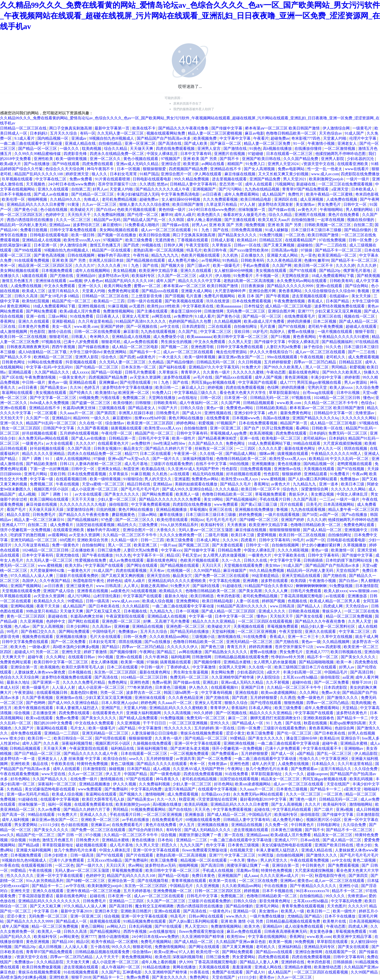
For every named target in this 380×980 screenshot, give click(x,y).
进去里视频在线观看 (230, 179)
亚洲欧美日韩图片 (136, 911)
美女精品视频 (125, 271)
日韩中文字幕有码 (192, 433)
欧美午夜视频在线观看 (34, 708)
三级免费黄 (149, 525)
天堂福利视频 (224, 632)
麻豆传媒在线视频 (240, 174)
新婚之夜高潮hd (155, 586)
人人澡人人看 (77, 947)
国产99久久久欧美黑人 (284, 367)
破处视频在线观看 (92, 845)
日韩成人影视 (223, 240)
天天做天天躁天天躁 (47, 509)
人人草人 (131, 586)
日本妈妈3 (39, 133)
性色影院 (38, 332)
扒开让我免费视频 (278, 428)
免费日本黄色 (204, 876)
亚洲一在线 (36, 316)
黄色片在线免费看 (344, 215)
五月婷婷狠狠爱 (278, 362)
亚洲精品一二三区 (192, 840)
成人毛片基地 (136, 464)
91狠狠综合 (133, 479)
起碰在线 (262, 809)
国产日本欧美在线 (104, 606)
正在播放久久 (253, 255)
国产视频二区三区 (194, 545)
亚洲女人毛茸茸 (136, 316)
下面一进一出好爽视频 (50, 469)
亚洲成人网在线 (269, 967)
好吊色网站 (21, 779)
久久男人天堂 (240, 342)
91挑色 (255, 149)
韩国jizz (197, 520)
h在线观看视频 (144, 591)
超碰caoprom (317, 774)
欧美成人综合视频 (158, 601)
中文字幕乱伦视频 (225, 581)
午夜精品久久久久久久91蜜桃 (344, 337)
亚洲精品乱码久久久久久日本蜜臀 (36, 204)
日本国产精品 (338, 301)
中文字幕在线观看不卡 (323, 748)
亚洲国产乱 (111, 708)
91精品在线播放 (157, 967)
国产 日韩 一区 (71, 835)
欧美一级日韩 (83, 235)
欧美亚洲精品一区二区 (338, 255)
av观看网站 (58, 535)
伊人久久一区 (330, 448)
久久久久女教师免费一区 (181, 535)
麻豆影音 (131, 332)
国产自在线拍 (181, 809)
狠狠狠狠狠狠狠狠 (285, 530)
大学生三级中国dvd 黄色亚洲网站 (98, 352)
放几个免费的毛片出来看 (267, 769)
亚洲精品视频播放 (172, 509)
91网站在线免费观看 (46, 362)
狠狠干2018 (362, 682)
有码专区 (174, 830)
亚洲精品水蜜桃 (237, 662)
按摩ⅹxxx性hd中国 (151, 418)
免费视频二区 (135, 398)
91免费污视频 (271, 235)
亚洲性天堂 (72, 652)
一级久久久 (70, 149)
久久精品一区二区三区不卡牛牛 (332, 403)
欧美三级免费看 (139, 240)
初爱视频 (357, 367)
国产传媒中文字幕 (227, 128)
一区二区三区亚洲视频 (257, 632)
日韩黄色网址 (14, 362)
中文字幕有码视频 (217, 693)
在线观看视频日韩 (72, 479)
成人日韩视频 (368, 809)
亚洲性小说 (349, 886)
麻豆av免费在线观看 (244, 931)
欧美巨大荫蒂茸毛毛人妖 (83, 667)
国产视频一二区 (175, 347)
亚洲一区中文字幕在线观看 (198, 743)
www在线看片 (357, 169)
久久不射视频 (278, 682)
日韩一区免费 (361, 240)
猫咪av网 (267, 454)
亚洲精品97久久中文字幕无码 (214, 367)
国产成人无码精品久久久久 (208, 830)
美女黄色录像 (322, 931)
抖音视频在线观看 (81, 362)
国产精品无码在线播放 (190, 632)
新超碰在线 (306, 184)
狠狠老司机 (59, 337)
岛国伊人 (278, 332)
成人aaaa (251, 876)
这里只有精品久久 (64, 291)
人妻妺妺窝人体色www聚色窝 (40, 672)
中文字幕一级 (42, 479)
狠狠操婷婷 (292, 474)
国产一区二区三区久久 (135, 520)
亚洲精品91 (62, 418)
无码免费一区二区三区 (246, 311)
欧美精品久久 (171, 591)
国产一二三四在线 (332, 245)
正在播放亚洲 (45, 713)
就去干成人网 (367, 637)
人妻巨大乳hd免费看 (284, 347)
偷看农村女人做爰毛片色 (245, 215)
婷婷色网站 (186, 423)
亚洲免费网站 (188, 601)
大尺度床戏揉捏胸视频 (343, 443)
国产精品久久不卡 (16, 357)
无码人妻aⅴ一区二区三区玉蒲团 (206, 530)
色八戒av (22, 626)
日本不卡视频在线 (16, 194)
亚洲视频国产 (205, 189)
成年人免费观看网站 (242, 194)
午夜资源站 (24, 693)
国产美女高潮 (251, 591)
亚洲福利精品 (290, 947)
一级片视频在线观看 (335, 332)
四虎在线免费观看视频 (176, 149)
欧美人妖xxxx (342, 387)
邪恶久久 (170, 845)
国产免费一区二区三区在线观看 (222, 576)
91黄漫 (74, 204)
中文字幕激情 (205, 667)
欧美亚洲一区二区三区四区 (151, 423)
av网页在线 (162, 316)
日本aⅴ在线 (310, 840)
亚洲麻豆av (100, 825)
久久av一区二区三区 (100, 204)
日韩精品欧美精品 (272, 408)
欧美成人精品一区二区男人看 (335, 601)
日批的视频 (106, 509)
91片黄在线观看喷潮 (113, 179)
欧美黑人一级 (188, 494)
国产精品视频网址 (106, 931)
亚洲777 (216, 855)
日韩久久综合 (192, 408)
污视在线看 (111, 398)
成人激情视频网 (14, 332)
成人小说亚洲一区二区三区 (95, 489)
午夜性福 (141, 255)
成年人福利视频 (16, 820)
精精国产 (236, 164)
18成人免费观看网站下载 (333, 276)
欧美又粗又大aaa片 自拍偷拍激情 (287, 220)
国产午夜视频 (278, 296)
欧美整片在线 (335, 921)
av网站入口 (117, 926)
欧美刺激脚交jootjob (327, 179)
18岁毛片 (260, 332)
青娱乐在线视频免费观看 (202, 733)
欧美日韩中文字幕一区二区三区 (241, 337)
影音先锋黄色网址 (275, 901)
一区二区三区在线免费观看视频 (346, 184)
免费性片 (296, 194)
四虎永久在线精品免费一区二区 (117, 154)
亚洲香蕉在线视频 (93, 591)
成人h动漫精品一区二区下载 (43, 352)
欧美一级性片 (184, 438)
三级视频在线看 (112, 408)
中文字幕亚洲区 (335, 759)
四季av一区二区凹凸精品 (315, 362)
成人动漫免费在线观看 (304, 926)
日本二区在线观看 (156, 454)
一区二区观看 (46, 413)
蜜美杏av (305, 881)
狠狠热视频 (294, 703)
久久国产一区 (38, 418)
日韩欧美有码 (253, 260)
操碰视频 (117, 769)
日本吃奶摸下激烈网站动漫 (349, 560)
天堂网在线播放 (162, 398)
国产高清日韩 (362, 672)
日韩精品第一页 (123, 438)
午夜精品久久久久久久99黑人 (337, 454)
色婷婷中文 (55, 215)
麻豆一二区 (238, 718)
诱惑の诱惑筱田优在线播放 (30, 220)
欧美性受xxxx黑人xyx (82, 240)
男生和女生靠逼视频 (191, 672)
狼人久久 (100, 174)
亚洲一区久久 (90, 286)
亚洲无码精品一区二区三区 (34, 540)
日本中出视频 (348, 393)
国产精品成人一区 (248, 723)
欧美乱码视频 (362, 779)
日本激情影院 (367, 586)
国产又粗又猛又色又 (104, 611)
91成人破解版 (277, 230)
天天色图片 (337, 906)
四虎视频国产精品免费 (189, 169)
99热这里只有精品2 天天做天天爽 (55, 611)
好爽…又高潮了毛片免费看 (167, 621)
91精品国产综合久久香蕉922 (269, 586)
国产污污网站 (231, 189)
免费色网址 (236, 443)
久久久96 (231, 540)
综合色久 (110, 357)
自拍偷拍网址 (246, 326)
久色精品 (157, 362)
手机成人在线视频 (218, 870)
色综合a (368, 403)
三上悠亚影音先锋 (147, 296)
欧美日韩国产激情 (188, 204)
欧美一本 (345, 662)
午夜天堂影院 (198, 245)
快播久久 (372, 372)
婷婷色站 (115, 581)
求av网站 (136, 865)
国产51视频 (281, 337)
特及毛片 (194, 250)
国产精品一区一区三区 (38, 149)
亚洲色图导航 (203, 347)
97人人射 (248, 204)
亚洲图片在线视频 (230, 154)
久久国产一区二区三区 (177, 276)
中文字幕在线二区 (51, 179)
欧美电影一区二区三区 (282, 438)
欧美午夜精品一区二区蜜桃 (330, 194)
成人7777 (287, 382)
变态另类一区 (231, 184)
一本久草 (237, 860)
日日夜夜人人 (108, 316)
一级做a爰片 (40, 647)
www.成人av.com (325, 174)
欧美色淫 (163, 957)
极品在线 (41, 764)
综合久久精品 (116, 149)
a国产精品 (127, 728)
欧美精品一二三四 (110, 301)
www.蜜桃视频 (274, 479)
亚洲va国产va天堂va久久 (129, 459)
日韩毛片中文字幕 (154, 438)
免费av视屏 (162, 682)
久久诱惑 (147, 184)
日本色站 (166, 840)
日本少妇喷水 (56, 855)
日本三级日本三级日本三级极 (317, 230)
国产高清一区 (14, 815)
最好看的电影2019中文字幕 (264, 799)
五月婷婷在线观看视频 (79, 433)
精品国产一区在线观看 (112, 250)
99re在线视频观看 (283, 357)
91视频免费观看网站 (149, 809)
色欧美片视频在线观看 (137, 210)
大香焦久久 (166, 530)
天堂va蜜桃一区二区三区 (104, 484)
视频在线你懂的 (361, 220)
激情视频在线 (230, 637)
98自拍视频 (239, 464)
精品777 (131, 454)
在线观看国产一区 (341, 952)
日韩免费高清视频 (247, 230)
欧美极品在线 (154, 469)
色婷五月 (92, 387)
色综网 (273, 387)
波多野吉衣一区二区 (144, 693)
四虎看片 (249, 540)
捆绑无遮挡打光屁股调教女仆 (276, 718)
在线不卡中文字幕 (212, 464)
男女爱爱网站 (26, 825)
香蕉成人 (316, 301)
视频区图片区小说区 (52, 489)
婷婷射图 (353, 377)
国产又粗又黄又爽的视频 (123, 576)
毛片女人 (79, 728)
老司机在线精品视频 (200, 779)
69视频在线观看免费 (203, 820)
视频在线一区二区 (360, 316)
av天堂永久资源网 (146, 377)
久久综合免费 (367, 387)
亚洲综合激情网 (309, 952)
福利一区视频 (60, 804)
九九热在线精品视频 (262, 189)
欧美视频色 (50, 667)
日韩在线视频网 (81, 255)
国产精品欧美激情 (42, 464)
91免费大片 (252, 367)
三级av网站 (58, 316)
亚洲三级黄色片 (80, 586)
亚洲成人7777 (14, 525)
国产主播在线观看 (240, 220)
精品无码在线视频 (208, 474)
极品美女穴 (134, 448)
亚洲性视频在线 (92, 306)
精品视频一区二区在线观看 (204, 860)
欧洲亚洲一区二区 (134, 393)
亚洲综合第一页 (24, 667)
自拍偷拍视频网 (286, 545)
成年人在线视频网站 (93, 271)
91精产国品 (149, 174)
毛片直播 (194, 296)
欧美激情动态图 (328, 967)
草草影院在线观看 (333, 942)
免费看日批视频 (34, 230)
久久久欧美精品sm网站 (170, 637)
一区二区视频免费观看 (190, 754)
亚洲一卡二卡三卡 (304, 637)
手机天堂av (191, 555)
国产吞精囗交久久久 (39, 632)
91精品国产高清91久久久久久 (141, 321)
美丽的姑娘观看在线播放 (197, 484)
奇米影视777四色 (306, 138)
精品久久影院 (19, 515)
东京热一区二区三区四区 (116, 672)
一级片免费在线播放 (268, 916)
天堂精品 (350, 708)
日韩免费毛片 (168, 413)
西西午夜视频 (64, 347)
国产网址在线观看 (142, 565)
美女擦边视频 (323, 494)
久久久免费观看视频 (221, 199)
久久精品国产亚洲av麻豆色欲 (241, 942)
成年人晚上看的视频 (205, 220)
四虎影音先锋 (76, 154)
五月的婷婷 (204, 728)
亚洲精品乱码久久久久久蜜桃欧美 (177, 581)
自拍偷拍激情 (196, 428)
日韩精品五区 (271, 240)
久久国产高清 (79, 448)
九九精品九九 (305, 484)
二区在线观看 (220, 326)
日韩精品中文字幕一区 (334, 413)
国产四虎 (132, 245)
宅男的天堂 (318, 387)
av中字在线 (75, 886)
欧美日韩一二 (167, 387)
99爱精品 (76, 601)
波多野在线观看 (177, 377)
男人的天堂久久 (158, 479)
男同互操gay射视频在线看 (214, 382)
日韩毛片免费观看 (141, 372)
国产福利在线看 (173, 367)
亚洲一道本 (329, 484)
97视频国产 (171, 159)
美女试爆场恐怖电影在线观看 (50, 789)
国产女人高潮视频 (260, 169)
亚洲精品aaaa (257, 835)
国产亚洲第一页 (47, 682)
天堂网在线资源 (295, 276)
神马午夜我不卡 (101, 169)
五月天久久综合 (64, 133)
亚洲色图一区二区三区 (122, 621)
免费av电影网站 (292, 169)
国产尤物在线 (62, 276)
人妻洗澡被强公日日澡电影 (155, 733)
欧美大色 (19, 647)
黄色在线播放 (290, 464)
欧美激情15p (106, 393)
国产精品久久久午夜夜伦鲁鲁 (184, 128)
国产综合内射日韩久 (146, 830)
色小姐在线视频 (54, 210)
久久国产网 (282, 265)
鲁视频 (364, 291)
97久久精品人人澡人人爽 (32, 576)
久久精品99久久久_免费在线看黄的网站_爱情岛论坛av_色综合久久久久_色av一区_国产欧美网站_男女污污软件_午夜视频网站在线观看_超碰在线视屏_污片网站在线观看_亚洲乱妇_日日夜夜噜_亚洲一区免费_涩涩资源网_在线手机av (190, 16)
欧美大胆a (74, 565)
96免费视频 (305, 942)
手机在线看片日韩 (275, 499)
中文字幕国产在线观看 (258, 382)
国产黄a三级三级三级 (259, 504)
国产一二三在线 (362, 352)
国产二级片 (324, 809)
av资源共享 (186, 759)
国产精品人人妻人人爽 (260, 962)
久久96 (76, 387)
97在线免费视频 (333, 240)
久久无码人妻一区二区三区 (121, 133)
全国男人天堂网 (233, 667)
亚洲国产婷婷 (112, 326)
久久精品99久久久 (66, 199)
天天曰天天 (212, 565)
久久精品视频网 (228, 321)
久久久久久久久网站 (359, 418)
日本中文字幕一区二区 (235, 616)
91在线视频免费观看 (81, 972)
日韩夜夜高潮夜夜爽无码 (28, 347)
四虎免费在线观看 (98, 164)
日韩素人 (79, 337)
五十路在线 (100, 947)
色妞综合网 (345, 728)
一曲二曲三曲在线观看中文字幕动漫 (32, 143)
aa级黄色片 (147, 357)
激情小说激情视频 (114, 937)
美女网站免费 (223, 672)
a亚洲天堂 (340, 189)
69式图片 (67, 540)
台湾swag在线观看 (319, 393)
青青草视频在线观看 (189, 881)
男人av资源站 (356, 382)
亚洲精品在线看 (83, 382)
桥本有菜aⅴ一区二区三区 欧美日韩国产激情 (283, 128)
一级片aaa (168, 545)
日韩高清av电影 (285, 250)
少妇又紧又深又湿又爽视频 (339, 311)
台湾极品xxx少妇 (216, 794)
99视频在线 (152, 245)
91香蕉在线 (10, 865)
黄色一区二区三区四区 (26, 616)
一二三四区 (246, 448)
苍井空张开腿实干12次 (118, 184)
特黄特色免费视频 (93, 764)
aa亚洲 (348, 677)
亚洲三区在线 (330, 316)
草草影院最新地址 (285, 393)
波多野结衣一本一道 (18, 759)
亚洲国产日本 (253, 687)
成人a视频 (27, 494)
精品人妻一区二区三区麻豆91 (40, 520)
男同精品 (340, 367)
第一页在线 (225, 728)
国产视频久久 (131, 794)
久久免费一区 (277, 825)
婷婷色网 (148, 703)
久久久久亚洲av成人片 (280, 876)
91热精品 (231, 260)
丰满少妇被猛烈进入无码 (138, 194)
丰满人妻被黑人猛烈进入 (78, 708)
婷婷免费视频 (251, 515)
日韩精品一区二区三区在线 (24, 128)
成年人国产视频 (269, 377)
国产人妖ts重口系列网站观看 (313, 479)
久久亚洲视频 (32, 621)
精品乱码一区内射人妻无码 (24, 225)
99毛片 (298, 540)
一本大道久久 (170, 357)
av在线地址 (188, 398)
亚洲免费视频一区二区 (173, 891)
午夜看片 (261, 138)
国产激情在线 (236, 149)
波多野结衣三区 (87, 225)
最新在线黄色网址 (304, 372)
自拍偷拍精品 (111, 143)
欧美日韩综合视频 (155, 235)
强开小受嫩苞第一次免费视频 (26, 530)
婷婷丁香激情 (96, 652)
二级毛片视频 (217, 535)
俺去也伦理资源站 (232, 352)
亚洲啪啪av (354, 748)
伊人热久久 (199, 687)
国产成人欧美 (196, 143)
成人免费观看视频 (364, 357)
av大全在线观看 (60, 443)
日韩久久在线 (256, 560)
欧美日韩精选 (203, 596)
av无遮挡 (137, 306)
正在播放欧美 (83, 550)
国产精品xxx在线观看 (160, 291)
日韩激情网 (214, 311)
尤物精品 (295, 916)
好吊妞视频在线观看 (40, 433)
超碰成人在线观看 (362, 326)
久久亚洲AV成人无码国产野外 (194, 469)
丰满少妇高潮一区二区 (303, 672)
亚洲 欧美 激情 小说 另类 (242, 921)
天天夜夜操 (237, 525)
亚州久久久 (220, 723)
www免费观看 (226, 504)
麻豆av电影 (254, 133)
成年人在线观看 (259, 184)
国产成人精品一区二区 (323, 530)
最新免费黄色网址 (296, 413)
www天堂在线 (54, 774)
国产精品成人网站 (241, 454)
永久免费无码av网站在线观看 (302, 281)
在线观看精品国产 (301, 240)
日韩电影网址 (329, 825)
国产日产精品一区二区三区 (38, 754)
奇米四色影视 (367, 194)
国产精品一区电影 (107, 372)
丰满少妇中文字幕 (326, 377)
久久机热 (231, 255)
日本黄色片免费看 (34, 326)
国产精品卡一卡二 (145, 352)
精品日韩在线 (139, 484)
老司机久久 (336, 357)
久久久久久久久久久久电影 (83, 504)
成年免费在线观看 (26, 733)
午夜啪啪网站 (332, 210)
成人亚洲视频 (312, 199)
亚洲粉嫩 (122, 626)
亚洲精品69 (86, 276)
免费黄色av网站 (240, 408)
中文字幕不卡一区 (149, 555)
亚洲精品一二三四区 (62, 733)
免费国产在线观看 (228, 972)
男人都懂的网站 (360, 210)
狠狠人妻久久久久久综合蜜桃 (145, 204)
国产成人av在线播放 (51, 194)
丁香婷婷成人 (179, 667)
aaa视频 (76, 281)
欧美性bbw (237, 937)
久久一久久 (232, 560)
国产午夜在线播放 (98, 555)
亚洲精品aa (163, 484)
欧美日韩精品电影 (256, 199)
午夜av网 (360, 474)
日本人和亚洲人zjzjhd (120, 703)
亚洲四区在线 (286, 199)
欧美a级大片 (11, 164)
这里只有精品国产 (180, 789)
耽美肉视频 (92, 149)
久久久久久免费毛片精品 (84, 682)
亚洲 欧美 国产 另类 (200, 159)
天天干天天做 (83, 499)
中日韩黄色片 (303, 825)
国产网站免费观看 (42, 311)
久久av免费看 (50, 809)
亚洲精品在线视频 (148, 626)
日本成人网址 (208, 540)
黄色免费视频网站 (137, 957)
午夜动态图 (277, 372)
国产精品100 (63, 942)
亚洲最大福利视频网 (144, 713)
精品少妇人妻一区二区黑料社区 (328, 626)
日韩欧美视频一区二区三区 (328, 225)
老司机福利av (315, 438)
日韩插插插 (314, 560)
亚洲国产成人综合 (59, 591)
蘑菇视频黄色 (124, 515)
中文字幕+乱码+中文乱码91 (50, 367)
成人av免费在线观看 (141, 342)
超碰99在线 (302, 682)
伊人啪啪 (223, 276)
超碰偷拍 (305, 245)
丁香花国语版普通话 (36, 896)
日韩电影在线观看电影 (152, 179)
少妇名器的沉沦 (361, 159)
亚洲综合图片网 (263, 291)
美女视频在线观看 (271, 271)
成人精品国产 (274, 194)
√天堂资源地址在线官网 (217, 799)
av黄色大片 (308, 210)
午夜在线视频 (312, 357)
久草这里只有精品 (222, 204)
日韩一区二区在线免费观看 (98, 332)
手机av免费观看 (257, 265)
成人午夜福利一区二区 (199, 403)
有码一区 (88, 133)
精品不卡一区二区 (323, 657)
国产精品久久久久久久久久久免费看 (170, 499)
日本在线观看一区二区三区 (290, 154)
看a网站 (303, 428)
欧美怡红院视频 (36, 301)
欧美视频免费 (206, 138)
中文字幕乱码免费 (147, 789)
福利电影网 (181, 657)
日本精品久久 (324, 764)
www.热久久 (237, 916)
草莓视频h (198, 509)
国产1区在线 (12, 377)
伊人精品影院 (366, 754)
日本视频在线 (136, 611)
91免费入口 (256, 164)
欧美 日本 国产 (251, 296)
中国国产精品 (136, 774)
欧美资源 (191, 164)
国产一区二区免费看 (69, 642)
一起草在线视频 (331, 220)
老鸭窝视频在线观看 (355, 464)
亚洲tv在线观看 (330, 286)
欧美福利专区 (144, 276)
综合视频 (23, 713)
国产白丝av (106, 210)
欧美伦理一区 (14, 199)
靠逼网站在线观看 (18, 393)
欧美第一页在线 (223, 881)
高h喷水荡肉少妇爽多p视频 (76, 647)
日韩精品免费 (230, 550)
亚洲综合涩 (171, 164)
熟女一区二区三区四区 (22, 428)
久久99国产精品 (207, 570)
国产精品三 (167, 652)
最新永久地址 (177, 596)
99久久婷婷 (204, 713)
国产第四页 (107, 413)
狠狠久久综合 (237, 703)
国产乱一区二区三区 (335, 754)
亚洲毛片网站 (36, 474)
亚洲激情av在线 (288, 469)
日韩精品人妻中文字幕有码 (194, 184)
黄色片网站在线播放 (186, 418)
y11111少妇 (50, 825)
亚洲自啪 (372, 652)
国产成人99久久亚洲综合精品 (188, 489)
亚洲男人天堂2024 (284, 164)
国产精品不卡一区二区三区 (339, 250)
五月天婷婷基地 (137, 891)
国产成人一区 (283, 754)
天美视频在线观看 (319, 469)
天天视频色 (36, 184)
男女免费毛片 (330, 204)
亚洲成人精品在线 (81, 143)
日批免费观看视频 (256, 469)
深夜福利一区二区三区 (57, 784)
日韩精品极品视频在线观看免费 (242, 657)
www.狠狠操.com (364, 591)
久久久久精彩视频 (293, 550)
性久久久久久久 (178, 728)
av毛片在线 (203, 377)
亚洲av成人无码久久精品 (138, 164)
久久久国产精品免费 (301, 159)
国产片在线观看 (140, 855)
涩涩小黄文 (235, 733)
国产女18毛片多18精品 (60, 296)
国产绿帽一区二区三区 (259, 520)
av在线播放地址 (163, 931)
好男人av (100, 189)
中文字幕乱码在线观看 (292, 809)
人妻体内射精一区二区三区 (99, 464)
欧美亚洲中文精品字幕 (159, 271)
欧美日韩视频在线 (347, 652)
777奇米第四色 (140, 687)
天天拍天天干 (79, 215)
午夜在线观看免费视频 (20, 774)
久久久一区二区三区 (74, 220)
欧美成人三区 (34, 291)
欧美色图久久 (209, 215)
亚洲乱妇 (211, 682)
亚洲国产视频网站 (26, 586)
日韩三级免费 (110, 550)
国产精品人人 (309, 606)
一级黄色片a (33, 443)
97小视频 (94, 835)
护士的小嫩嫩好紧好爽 (322, 545)
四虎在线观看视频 (132, 570)
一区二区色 (296, 235)
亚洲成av (79, 138)
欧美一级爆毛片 (227, 265)
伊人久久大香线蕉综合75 (271, 352)
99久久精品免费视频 (192, 179)
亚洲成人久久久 (272, 611)
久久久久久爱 (270, 448)
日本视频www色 (247, 418)
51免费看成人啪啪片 (142, 225)
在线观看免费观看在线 (94, 804)
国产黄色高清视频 (50, 255)
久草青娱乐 (222, 245)
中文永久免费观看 (60, 286)
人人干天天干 (108, 957)
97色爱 (107, 520)
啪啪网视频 (38, 199)
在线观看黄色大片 (114, 443)
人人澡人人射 (64, 687)
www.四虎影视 (329, 647)
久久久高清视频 (178, 713)
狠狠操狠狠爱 (155, 169)
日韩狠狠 (143, 403)
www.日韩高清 (109, 586)
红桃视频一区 (179, 570)
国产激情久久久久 (343, 698)
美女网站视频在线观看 (119, 230)
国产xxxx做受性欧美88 (249, 250)
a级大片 (206, 276)
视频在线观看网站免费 (166, 133)
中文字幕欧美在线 (198, 306)
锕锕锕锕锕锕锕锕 (312, 586)
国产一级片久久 (166, 459)
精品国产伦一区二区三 (72, 301)
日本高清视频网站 (339, 504)
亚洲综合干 (350, 738)
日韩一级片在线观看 (145, 301)
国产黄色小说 (26, 210)
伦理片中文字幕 (363, 138)
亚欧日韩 (242, 332)
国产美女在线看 (310, 616)
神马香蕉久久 (168, 779)
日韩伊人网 (174, 245)
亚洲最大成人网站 (283, 255)
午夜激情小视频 (322, 143)
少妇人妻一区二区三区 (117, 499)
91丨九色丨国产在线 (212, 230)
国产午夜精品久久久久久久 (314, 886)
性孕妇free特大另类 (288, 657)
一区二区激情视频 (340, 149)
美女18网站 (214, 499)
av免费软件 (183, 316)
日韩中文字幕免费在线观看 (74, 230)
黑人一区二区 (317, 367)
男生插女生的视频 (177, 342)
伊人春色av (93, 281)
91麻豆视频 (118, 306)
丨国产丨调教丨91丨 (36, 459)
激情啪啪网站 (361, 804)
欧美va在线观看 (40, 718)
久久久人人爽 (277, 591)
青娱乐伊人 (299, 494)
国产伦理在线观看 (136, 382)
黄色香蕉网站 (291, 291)
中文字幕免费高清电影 (181, 194)
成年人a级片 (185, 215)
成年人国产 (166, 281)
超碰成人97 (24, 652)
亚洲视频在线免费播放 (255, 509)
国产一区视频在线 (142, 326)
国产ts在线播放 (37, 164)
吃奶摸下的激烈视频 (28, 535)
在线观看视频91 (225, 687)
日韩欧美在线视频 (304, 611)
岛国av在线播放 (277, 418)
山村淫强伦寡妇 (107, 596)
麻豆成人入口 (194, 387)
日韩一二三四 (153, 540)
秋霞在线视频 (316, 723)
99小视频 (106, 657)
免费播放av (350, 479)
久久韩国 (177, 220)
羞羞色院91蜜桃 (84, 693)
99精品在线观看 (307, 443)
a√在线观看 (180, 474)
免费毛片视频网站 (220, 296)
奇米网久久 (100, 337)
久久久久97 (85, 265)
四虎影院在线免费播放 (360, 174)
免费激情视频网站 (119, 311)
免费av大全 (331, 693)
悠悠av (162, 184)
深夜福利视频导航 (198, 459)
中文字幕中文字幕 (236, 138)
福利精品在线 (123, 748)
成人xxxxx (81, 372)
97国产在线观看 (140, 779)
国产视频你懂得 (124, 652)
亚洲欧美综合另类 (93, 540)
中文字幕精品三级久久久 (196, 393)
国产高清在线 (170, 143)
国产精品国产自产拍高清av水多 (164, 138)
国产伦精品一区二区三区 (93, 194)
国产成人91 (192, 413)
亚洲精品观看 (20, 372)
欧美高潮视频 (262, 433)
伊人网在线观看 (208, 174)
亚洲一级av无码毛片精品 (28, 794)
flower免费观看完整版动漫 (205, 850)
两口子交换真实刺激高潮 (71, 128)
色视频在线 (298, 601)
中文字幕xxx (172, 550)
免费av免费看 (81, 179)
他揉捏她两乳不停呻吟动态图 (341, 154)
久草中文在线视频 (337, 637)
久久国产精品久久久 (52, 372)
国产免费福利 (117, 789)
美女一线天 (62, 326)
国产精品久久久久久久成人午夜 (163, 189)
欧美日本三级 (353, 484)
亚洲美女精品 (110, 469)
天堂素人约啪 (335, 138)
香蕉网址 (8, 321)
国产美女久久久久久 (122, 494)
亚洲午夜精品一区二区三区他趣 (94, 891)
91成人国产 (355, 133)
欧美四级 (299, 581)
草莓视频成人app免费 (229, 433)
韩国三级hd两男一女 (182, 693)
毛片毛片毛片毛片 (222, 520)
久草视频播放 (355, 545)
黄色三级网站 (93, 926)
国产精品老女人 (142, 408)
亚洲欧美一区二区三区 (101, 820)
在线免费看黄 (218, 418)
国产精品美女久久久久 (238, 235)
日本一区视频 (129, 169)
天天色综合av (331, 133)
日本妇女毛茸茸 (124, 174)
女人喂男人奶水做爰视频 (225, 555)
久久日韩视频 (250, 362)
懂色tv (368, 398)
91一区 (300, 143)
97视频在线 (52, 342)
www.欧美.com (86, 326)
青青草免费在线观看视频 (303, 906)
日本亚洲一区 (46, 245)
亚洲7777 (305, 311)
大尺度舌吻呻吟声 (231, 291)
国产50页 (310, 515)
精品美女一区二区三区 (281, 779)
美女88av (273, 565)
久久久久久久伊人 (183, 647)
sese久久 (137, 759)
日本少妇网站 (78, 626)
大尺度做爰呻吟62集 (48, 570)
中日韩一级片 (34, 382)
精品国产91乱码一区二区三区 (52, 423)
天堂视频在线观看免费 (244, 565)
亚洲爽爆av (108, 382)
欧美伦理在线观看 (173, 520)
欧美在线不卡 (144, 128)
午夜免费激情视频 (290, 301)
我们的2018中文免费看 (54, 723)
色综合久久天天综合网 (65, 169)
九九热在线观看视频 (158, 332)
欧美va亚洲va (166, 952)
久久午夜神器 (157, 657)
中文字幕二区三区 (216, 332)
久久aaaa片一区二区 (77, 413)
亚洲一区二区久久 (106, 159)
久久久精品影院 (136, 606)
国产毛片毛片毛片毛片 (141, 489)
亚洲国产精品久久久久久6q (316, 418)
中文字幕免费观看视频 (151, 504)
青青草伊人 (191, 372)
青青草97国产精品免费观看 (306, 189)
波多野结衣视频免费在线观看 (340, 306)
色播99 (310, 260)
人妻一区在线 (248, 601)
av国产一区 (329, 515)
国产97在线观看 (303, 271)
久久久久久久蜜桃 (249, 372)
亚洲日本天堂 (107, 911)
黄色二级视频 (123, 764)
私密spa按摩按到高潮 (348, 723)
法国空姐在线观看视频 (96, 525)
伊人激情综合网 (337, 128)
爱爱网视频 (267, 535)
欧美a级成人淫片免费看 (80, 311)
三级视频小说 (204, 637)
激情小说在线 (60, 332)
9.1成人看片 (25, 138)
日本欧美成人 (363, 189)
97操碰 (100, 459)
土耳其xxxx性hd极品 (301, 677)
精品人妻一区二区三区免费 (268, 143)
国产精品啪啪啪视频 (317, 662)
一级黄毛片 (363, 128)
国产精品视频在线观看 (146, 260)
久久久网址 (56, 657)
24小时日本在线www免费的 (72, 184)
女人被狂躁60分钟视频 (181, 199)
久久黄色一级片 (217, 372)
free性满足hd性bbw (170, 443)
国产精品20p (330, 271)
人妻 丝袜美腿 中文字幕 (80, 759)
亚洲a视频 (345, 809)
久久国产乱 (188, 332)
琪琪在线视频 (356, 448)
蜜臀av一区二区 (148, 286)
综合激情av (115, 423)
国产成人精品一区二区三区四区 (229, 611)
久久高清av (102, 626)
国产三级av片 (199, 265)
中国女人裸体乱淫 (163, 154)
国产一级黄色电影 (166, 774)
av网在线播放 (191, 652)
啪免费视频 (256, 225)
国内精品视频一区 (53, 138)
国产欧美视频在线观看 (185, 301)
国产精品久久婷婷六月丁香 (169, 448)
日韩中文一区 (356, 204)
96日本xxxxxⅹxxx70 (313, 891)
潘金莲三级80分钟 (186, 311)
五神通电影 (133, 972)
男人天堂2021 (295, 179)
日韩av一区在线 (248, 245)
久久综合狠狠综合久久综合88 (330, 291)
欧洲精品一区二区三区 (54, 357)
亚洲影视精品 (64, 321)
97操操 (307, 250)
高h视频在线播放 (278, 149)
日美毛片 (314, 504)
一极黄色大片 (260, 555)
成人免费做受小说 (169, 337)
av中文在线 (170, 326)
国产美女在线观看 (354, 947)
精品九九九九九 (165, 255)
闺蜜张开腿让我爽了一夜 (201, 835)
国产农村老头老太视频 (190, 748)
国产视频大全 (173, 265)
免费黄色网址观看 (124, 291)
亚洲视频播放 (264, 464)
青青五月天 (237, 647)
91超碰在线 (233, 586)
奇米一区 (8, 265)
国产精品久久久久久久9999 (291, 286)
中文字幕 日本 (46, 911)
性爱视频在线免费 (91, 560)
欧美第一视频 (133, 662)
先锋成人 (92, 199)
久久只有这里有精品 (96, 321)
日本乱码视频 (141, 926)
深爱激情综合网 (315, 489)
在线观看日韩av (82, 657)
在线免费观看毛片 (300, 316)
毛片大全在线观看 (106, 637)
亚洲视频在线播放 (72, 637)
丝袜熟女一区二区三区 (214, 448)
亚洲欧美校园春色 (319, 718)
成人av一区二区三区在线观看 (166, 230)
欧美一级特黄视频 (72, 159)
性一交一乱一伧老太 (325, 169)
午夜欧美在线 (63, 764)
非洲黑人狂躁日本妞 (107, 260)
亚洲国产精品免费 (265, 179)
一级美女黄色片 (73, 377)
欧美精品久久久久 (50, 601)
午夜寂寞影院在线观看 (126, 616)
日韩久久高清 (26, 296)
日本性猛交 (254, 306)
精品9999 (81, 418)
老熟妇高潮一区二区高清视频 (159, 250)
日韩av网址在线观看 (206, 916)
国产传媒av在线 (282, 210)
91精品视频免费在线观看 (145, 921)
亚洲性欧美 (44, 159)
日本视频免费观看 (57, 271)
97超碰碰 (256, 154)
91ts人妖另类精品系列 (180, 525)
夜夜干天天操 (48, 606)
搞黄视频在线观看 (127, 428)
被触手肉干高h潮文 (114, 255)
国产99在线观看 (66, 164)
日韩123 (66, 464)
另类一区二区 (47, 652)
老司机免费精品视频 (120, 199)
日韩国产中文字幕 (59, 428)
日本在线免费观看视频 (252, 301)
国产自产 (252, 428)
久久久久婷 (345, 265)
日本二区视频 (325, 321)
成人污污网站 (79, 596)
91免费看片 (244, 276)
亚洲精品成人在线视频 (42, 240)
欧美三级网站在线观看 (50, 499)
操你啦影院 (119, 504)
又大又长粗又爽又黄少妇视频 (284, 174)
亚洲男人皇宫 (209, 149)
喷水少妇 (364, 845)
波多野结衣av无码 (114, 276)
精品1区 (173, 555)
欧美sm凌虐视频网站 (279, 693)
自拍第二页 (81, 189)
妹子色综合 (314, 347)
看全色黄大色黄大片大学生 (243, 393)
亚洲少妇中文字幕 (250, 413)
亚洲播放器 (358, 596)
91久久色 (334, 347)
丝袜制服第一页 (252, 210)
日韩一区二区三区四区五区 (218, 891)
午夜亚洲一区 (186, 454)
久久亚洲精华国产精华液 (233, 677)
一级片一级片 (358, 179)
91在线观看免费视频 (32, 260)
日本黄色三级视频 (171, 687)
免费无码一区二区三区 (348, 433)
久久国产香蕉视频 (93, 428)
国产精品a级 (29, 845)
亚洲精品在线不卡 (226, 169)
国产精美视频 (368, 276)
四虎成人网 (333, 606)
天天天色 (203, 809)
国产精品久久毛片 (236, 484)
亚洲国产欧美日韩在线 (262, 159)
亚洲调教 (251, 581)
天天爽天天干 (14, 657)
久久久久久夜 (110, 265)
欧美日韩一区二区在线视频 (24, 337)
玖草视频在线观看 (18, 179)
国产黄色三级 (213, 647)
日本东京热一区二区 (139, 367)
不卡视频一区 (268, 276)
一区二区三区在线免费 (259, 881)
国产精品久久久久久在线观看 (162, 764)
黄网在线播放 (185, 967)
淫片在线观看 (292, 504)
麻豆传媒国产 (235, 570)
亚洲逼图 (182, 479)
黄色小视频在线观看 (141, 159)
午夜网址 (147, 652)
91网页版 (266, 855)
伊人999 (186, 962)
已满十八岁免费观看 (81, 342)
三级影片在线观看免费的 (172, 464)
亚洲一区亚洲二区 (141, 143)
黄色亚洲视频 (297, 377)
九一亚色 (308, 255)
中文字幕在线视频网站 (268, 937)
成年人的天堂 (264, 764)
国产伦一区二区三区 (295, 733)
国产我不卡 (230, 159)
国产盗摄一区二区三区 (91, 403)
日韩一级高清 (98, 601)
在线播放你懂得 (309, 149)
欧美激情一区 (343, 550)
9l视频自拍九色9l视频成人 (112, 138)
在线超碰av (339, 296)
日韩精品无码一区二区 (216, 362)
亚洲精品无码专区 (320, 947)
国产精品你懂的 (358, 230)
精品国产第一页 (294, 423)
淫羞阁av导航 (248, 870)
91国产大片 (168, 408)
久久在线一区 (91, 423)
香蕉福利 (239, 708)
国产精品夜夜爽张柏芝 (218, 438)
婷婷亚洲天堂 (78, 174)
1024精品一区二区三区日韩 (337, 398)
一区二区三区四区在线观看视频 (266, 621)
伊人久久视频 (125, 784)
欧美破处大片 (82, 210)
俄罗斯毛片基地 (357, 271)
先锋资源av (365, 413)
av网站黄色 (69, 937)
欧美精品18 (247, 240)
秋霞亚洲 (132, 469)
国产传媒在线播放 (94, 347)
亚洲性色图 (140, 682)
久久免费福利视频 (110, 215)
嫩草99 (167, 215)
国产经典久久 (81, 393)
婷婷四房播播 (299, 321)
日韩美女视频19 (108, 448)
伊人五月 (114, 774)
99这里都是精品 (266, 576)
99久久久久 (336, 896)
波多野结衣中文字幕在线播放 (128, 387)
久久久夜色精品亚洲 (285, 260)
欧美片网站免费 (118, 286)
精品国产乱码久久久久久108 (39, 174)
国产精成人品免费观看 (139, 718)
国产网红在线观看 (84, 621)
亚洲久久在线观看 (54, 189)
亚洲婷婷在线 (293, 962)
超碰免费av (280, 138)
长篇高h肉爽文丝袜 (80, 408)
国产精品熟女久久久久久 (226, 652)
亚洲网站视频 (23, 606)
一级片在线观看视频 (283, 515)
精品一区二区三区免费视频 (349, 616)
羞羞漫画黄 (242, 967)
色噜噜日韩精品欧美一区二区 (292, 133)
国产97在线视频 (292, 326)
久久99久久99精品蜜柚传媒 (38, 154)
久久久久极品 (227, 489)
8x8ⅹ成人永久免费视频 (50, 403)
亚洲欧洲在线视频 (239, 743)
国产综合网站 (357, 286)
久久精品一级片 (125, 540)
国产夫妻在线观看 (228, 545)
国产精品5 (111, 647)
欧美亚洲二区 (146, 545)
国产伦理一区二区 (143, 215)
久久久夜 (51, 743)
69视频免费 (89, 398)
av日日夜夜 (212, 194)
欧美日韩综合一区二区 (73, 738)
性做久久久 (309, 759)
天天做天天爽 (142, 149)
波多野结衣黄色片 (352, 713)
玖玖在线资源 (218, 301)
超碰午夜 (36, 657)
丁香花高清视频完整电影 (302, 596)
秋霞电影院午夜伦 (89, 581)
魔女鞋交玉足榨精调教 (155, 906)
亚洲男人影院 (333, 159)
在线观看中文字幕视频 (218, 789)
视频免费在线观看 (38, 637)
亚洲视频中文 (356, 530)
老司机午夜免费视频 (326, 326)
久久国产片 (24, 728)
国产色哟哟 (36, 703)
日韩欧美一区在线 (328, 428)
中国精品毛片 (336, 672)
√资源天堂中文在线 (318, 164)
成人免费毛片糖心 (184, 260)
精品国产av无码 (107, 220)
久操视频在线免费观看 (153, 743)
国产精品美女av (54, 387)
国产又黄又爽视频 (279, 245)
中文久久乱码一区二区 (350, 459)
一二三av (327, 499)
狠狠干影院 (365, 332)
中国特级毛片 (104, 632)
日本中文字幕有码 (196, 154)
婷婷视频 (216, 387)
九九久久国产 (192, 845)
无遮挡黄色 (165, 240)
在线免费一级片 (84, 779)
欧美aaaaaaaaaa (229, 306)
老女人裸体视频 (105, 662)
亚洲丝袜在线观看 (51, 281)
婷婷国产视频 (274, 601)
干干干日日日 (155, 723)
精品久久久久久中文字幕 (200, 281)
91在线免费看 (82, 316)
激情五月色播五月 (106, 245)
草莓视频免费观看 (271, 494)
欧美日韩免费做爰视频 (42, 967)
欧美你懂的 (123, 403)
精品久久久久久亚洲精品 (44, 454)
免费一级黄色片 (66, 545)
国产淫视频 (174, 296)
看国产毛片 (17, 509)
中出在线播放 (276, 886)
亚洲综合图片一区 (177, 174)
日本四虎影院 (194, 326)
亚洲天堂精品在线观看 (301, 576)
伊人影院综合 (269, 677)
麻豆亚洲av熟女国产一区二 (242, 357)
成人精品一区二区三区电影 (289, 306)
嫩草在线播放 (172, 515)
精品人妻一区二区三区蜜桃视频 (215, 133)
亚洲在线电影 (247, 693)
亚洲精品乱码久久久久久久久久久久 (50, 901)
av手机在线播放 (136, 820)
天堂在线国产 (348, 570)
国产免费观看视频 (344, 865)
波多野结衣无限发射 (276, 204)
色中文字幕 (216, 845)
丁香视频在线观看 (193, 240)
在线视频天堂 (242, 850)
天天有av (157, 570)
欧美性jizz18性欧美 (164, 306)
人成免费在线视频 (342, 199)
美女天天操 (362, 296)
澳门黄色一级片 (303, 799)
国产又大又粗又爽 (46, 906)
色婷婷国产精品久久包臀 (190, 321)
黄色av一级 (58, 382)
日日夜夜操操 (253, 286)
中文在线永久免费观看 (95, 723)
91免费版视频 (341, 586)
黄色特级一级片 (173, 210)
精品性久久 (127, 525)
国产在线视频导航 (153, 881)
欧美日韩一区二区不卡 (314, 265)
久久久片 (313, 804)
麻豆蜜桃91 (113, 225)
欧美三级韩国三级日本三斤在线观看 (306, 667)
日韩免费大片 (88, 840)
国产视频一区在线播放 (117, 235)
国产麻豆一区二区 (226, 143)
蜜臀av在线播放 (302, 332)
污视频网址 (285, 184)
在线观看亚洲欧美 (353, 164)
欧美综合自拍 (115, 759)
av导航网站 (211, 260)
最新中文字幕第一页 (112, 128)
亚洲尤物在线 (68, 555)
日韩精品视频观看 (259, 403)
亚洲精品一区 (245, 911)
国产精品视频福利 (338, 342)
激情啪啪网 (155, 794)
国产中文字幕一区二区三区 (54, 398)
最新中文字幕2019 (77, 911)
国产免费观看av (225, 754)
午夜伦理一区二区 (117, 433)
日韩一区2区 (211, 398)
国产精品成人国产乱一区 (145, 220)
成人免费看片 (62, 525)
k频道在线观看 (35, 276)
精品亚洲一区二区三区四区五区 (46, 265)
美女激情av (306, 204)
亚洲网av (288, 881)
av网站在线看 (213, 164)
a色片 (273, 413)
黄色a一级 (215, 408)
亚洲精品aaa (60, 225)
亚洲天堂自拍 (159, 576)
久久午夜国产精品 (55, 581)
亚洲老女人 (348, 143)
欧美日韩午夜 (216, 250)
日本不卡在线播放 (340, 916)
